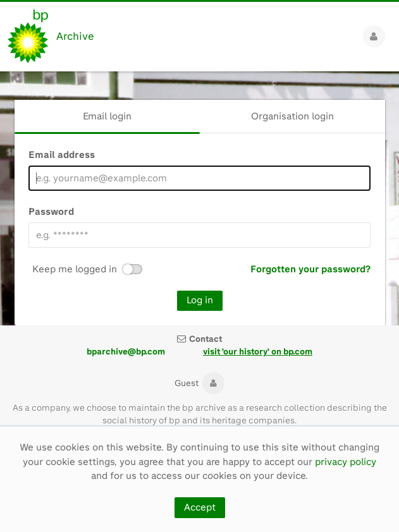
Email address (62, 155)
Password (51, 212)
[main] (199, 198)
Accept (200, 507)
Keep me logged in (75, 269)
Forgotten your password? (310, 269)
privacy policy (346, 462)
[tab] (107, 117)
